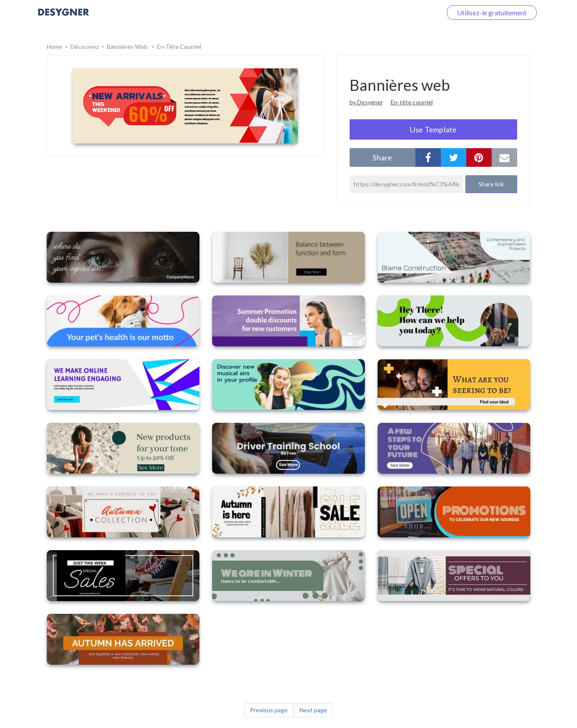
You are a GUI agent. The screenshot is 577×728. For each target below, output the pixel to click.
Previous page (269, 710)
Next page (313, 710)
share (382, 157)
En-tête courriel (179, 46)
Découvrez (85, 46)
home (55, 46)
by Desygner (366, 102)
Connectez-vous (408, 13)
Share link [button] (491, 184)
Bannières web (128, 46)
